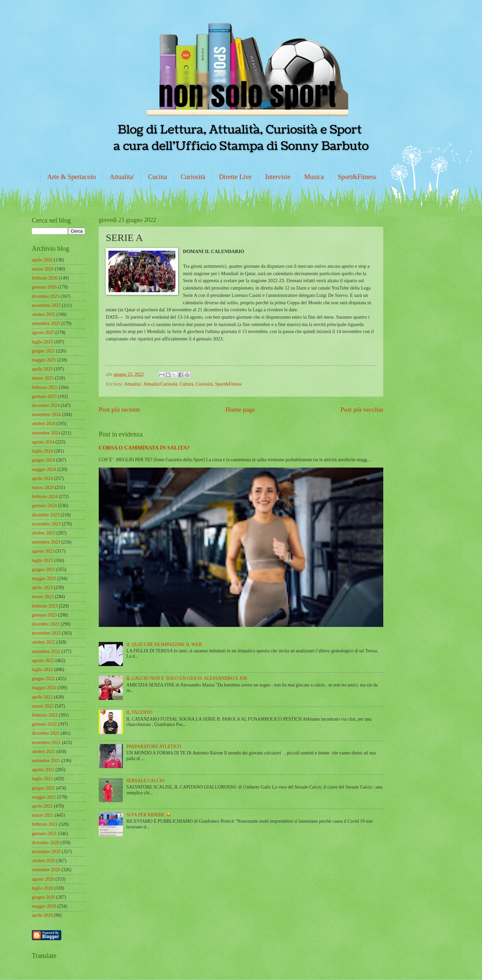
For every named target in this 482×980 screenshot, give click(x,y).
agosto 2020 (43, 879)
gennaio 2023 (44, 615)
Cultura (187, 384)
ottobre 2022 (44, 642)
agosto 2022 (43, 661)
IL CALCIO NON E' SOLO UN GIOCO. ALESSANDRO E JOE (187, 678)
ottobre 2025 (44, 314)
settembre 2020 (46, 870)
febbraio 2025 (45, 387)
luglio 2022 (42, 670)
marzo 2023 (43, 597)
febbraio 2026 (45, 278)
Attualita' (122, 177)
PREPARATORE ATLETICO (154, 747)
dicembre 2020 (46, 843)
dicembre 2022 (46, 624)
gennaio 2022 (44, 724)
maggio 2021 (44, 797)
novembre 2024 (46, 415)
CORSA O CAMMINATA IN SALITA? (144, 448)
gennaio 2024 (44, 506)
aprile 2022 (42, 697)
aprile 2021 (42, 806)
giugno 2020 (43, 897)
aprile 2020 (42, 915)
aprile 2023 (42, 588)
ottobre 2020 (44, 861)
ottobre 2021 (44, 752)
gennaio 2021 (44, 834)
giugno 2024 (43, 460)
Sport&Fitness (357, 177)
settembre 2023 (46, 542)
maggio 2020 (44, 906)
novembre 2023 (46, 524)
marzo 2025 (43, 378)
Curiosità (193, 177)
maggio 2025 (44, 360)
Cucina (157, 177)
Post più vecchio (362, 410)
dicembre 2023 (46, 515)
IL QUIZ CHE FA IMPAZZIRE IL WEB (164, 644)
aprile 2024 (42, 478)
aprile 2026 (42, 260)
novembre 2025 (46, 305)
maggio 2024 (44, 469)
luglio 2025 (42, 342)
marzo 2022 (43, 706)
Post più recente (119, 410)
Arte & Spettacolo (72, 177)
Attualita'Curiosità (160, 384)
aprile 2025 (42, 369)
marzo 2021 (43, 815)
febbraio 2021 (45, 824)
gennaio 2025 (44, 396)
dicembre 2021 (46, 733)
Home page (240, 410)
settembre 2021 (46, 761)
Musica (314, 177)
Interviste (278, 177)
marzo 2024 (43, 487)
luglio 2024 (42, 451)
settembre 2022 (46, 651)
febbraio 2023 (45, 606)
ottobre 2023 (44, 533)
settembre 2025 (46, 323)
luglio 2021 (42, 779)
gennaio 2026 (44, 287)
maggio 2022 (44, 688)
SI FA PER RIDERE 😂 (149, 815)
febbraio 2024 (45, 497)
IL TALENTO (140, 712)
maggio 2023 (44, 579)
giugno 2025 (43, 351)
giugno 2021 (43, 788)
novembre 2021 (46, 743)
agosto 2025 (43, 333)
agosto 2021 (43, 770)
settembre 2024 (46, 433)
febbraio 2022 (45, 715)
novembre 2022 (46, 633)
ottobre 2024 (44, 424)
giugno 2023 (43, 569)
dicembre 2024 (46, 405)
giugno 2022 (43, 679)
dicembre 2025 (46, 296)
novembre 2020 (46, 852)
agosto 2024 (43, 442)
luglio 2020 (42, 888)
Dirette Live (235, 177)
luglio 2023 (42, 560)
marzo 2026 (43, 269)
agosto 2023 (43, 551)
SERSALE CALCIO (146, 781)
